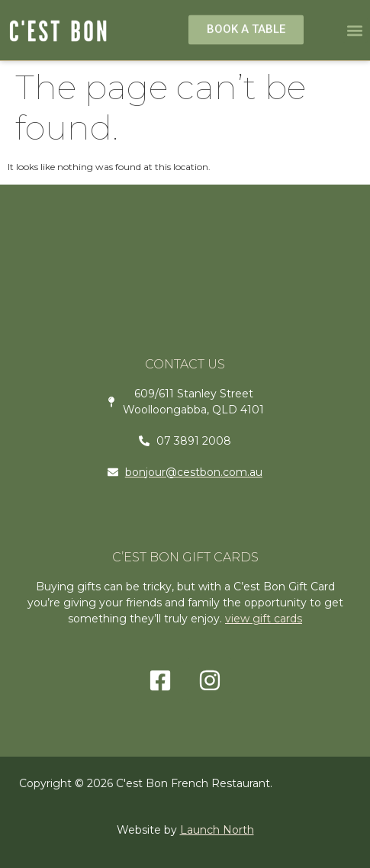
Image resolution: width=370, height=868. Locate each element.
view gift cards (264, 619)
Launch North (217, 830)
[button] (355, 30)
